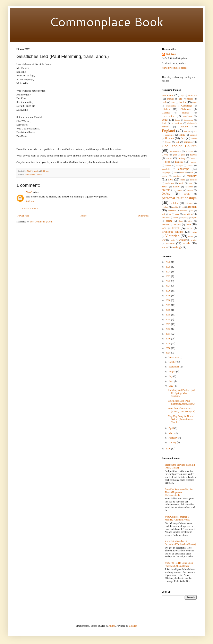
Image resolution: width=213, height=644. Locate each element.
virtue (191, 236)
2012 (168, 329)
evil (195, 131)
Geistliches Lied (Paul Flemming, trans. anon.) (181, 402)
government (176, 151)
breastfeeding (171, 106)
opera (180, 190)
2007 (168, 353)
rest (183, 207)
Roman (192, 207)
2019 (168, 296)
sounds (176, 217)
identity (194, 162)
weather (183, 240)
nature (176, 187)
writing (177, 247)
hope (167, 162)
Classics (166, 113)
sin (170, 214)
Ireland (190, 165)
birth (173, 102)
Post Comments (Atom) (42, 222)
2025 (168, 267)
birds (164, 102)
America (192, 95)
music (181, 183)
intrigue (179, 165)
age (182, 95)
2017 (168, 305)
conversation (168, 116)
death (165, 120)
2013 (168, 324)
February (173, 438)
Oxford (166, 194)
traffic (164, 228)
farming (193, 135)
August (172, 372)
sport (194, 217)
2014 (168, 320)
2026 (168, 262)
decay (177, 120)
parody (187, 194)
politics (174, 203)
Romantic (172, 211)
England (168, 131)
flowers (169, 138)
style (190, 221)
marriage (177, 176)
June (171, 381)
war (164, 240)
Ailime (112, 626)
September (174, 367)
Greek (165, 155)
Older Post (143, 216)
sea (192, 211)
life (192, 172)
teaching (177, 224)
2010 (168, 339)
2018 (168, 300)
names (165, 187)
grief (175, 155)
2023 (168, 276)
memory (192, 176)
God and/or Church (33, 174)
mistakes (193, 180)
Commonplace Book (106, 21)
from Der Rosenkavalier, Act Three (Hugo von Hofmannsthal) (179, 492)
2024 (168, 272)
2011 (168, 334)
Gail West (171, 54)
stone (181, 221)
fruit (177, 142)
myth (191, 183)
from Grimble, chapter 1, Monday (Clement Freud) (177, 518)
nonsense (189, 187)
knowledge (166, 169)
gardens (188, 142)
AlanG (29, 192)
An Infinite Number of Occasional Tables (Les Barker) (180, 543)
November (174, 357)
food (183, 138)
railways (189, 203)
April (171, 428)
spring (169, 221)
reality (175, 207)
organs (190, 190)
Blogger (133, 626)
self (163, 214)
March (172, 433)
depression (189, 120)
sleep (177, 214)
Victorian (172, 236)
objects (166, 190)
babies (190, 99)
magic (164, 176)
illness (168, 165)
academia (167, 95)
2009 (168, 344)
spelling (185, 217)
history (182, 158)
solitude (165, 217)
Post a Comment (30, 209)
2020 (168, 291)
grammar (190, 151)
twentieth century (173, 232)
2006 (168, 449)
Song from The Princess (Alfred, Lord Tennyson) (182, 410)
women (170, 243)
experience (170, 135)
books (182, 102)
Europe (187, 131)
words (186, 243)
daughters (187, 116)
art (181, 99)
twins (194, 232)
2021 (168, 286)
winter (194, 240)
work (164, 247)
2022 (168, 281)
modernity (170, 183)
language (166, 172)
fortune (194, 139)
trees (190, 228)
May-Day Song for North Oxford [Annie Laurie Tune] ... (180, 419)
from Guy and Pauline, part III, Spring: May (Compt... (181, 393)
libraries (183, 172)
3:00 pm (30, 201)
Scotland (184, 211)
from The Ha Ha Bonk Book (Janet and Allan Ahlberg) (179, 564)
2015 (168, 315)
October (173, 362)
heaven (193, 155)
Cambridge (187, 106)
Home (83, 216)
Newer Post (23, 216)
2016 (168, 310)
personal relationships (179, 198)
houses (179, 162)
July (171, 376)
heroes (169, 158)
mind (183, 180)
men (171, 179)
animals (171, 99)
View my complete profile (175, 68)
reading (165, 207)
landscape (183, 169)
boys (195, 102)
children (166, 109)
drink (164, 123)
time (188, 224)
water (173, 240)
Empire (184, 127)
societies (188, 214)
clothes (186, 113)
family (182, 135)
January (173, 442)
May (171, 386)
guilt (183, 155)
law (175, 172)
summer (165, 224)
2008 (168, 348)
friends (168, 142)
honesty (194, 158)
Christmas (185, 109)
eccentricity (177, 123)
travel (175, 228)
